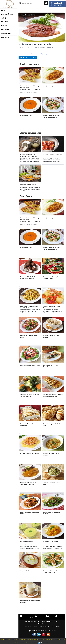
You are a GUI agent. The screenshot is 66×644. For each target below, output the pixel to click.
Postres (4, 26)
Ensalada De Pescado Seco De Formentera (52, 307)
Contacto (5, 37)
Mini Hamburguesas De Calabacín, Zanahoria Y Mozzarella (53, 395)
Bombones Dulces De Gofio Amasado (51, 337)
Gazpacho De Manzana (27, 542)
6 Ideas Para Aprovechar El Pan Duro (52, 425)
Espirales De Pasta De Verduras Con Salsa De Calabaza (29, 307)
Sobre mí (41, 623)
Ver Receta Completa (28, 58)
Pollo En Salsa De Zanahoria (51, 542)
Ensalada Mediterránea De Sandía (30, 365)
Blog (57, 621)
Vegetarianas (6, 34)
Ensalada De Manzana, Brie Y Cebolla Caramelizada (51, 572)
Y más (50, 643)
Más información (44, 643)
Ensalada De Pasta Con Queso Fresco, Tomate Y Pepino (52, 116)
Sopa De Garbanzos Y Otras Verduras (51, 454)
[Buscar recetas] (31, 3)
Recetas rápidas (7, 14)
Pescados (5, 22)
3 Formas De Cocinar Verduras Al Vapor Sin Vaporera (30, 395)
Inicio (3, 10)
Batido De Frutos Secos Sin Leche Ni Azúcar (30, 601)
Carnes (4, 18)
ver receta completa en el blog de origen (38, 54)
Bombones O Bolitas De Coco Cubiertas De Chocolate (29, 278)
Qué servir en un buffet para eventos (28, 185)
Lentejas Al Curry (48, 86)
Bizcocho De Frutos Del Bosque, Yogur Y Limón (29, 87)
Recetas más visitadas (32, 621)
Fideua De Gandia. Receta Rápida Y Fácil (30, 513)
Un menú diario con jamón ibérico (53, 155)
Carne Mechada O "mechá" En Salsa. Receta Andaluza (29, 484)
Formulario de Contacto (52, 627)
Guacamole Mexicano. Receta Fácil (52, 484)
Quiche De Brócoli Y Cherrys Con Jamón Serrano (52, 366)
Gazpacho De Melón (26, 571)
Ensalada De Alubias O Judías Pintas (29, 337)
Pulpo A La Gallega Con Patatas (29, 453)
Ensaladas (5, 30)
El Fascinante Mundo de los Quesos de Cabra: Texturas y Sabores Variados (29, 156)
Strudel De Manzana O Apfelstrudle (27, 425)
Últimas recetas (47, 621)
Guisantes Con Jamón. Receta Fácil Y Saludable (52, 513)
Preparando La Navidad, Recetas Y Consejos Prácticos (53, 278)
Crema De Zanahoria (26, 115)
